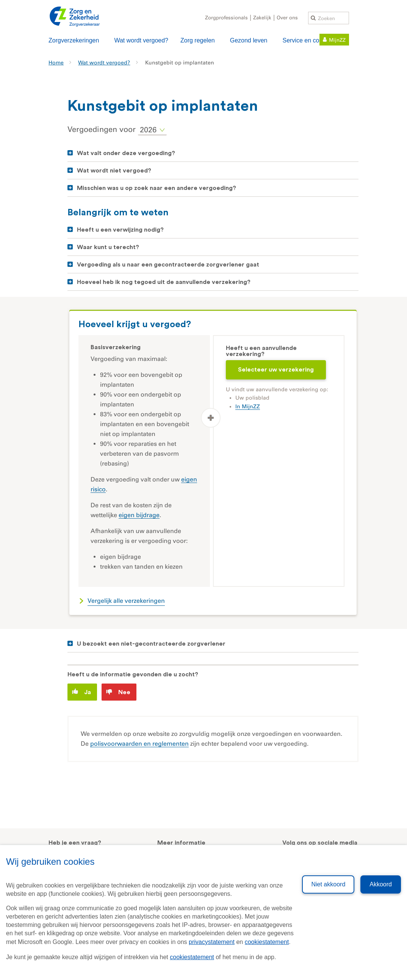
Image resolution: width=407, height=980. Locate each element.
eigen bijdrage (139, 515)
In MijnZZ (248, 407)
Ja (81, 692)
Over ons (287, 18)
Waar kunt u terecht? (108, 247)
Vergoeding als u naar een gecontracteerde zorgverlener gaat (168, 265)
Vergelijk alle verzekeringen (126, 601)
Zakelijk (262, 18)
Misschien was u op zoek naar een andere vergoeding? (157, 188)
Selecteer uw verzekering (276, 370)
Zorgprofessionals (226, 18)
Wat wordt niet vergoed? (114, 171)
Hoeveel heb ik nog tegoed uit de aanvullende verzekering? (164, 282)
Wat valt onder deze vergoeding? (126, 153)
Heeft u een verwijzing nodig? (120, 230)
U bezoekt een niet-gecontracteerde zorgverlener (151, 644)
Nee (118, 692)
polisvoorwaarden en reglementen (139, 744)
